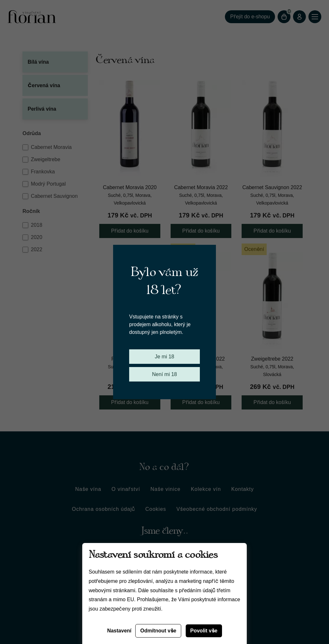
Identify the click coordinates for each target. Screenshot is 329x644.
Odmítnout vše (158, 631)
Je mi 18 (164, 357)
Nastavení (119, 631)
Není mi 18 (164, 374)
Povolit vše (204, 631)
